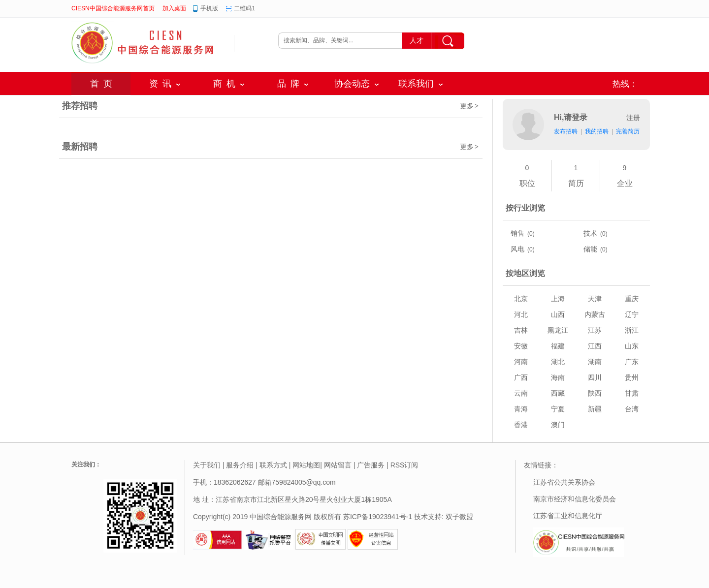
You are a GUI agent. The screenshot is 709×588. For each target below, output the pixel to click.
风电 (517, 249)
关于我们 (207, 465)
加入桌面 (174, 8)
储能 (590, 249)
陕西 (595, 393)
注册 (633, 118)
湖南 (595, 362)
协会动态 (352, 84)
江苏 (595, 330)
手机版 (209, 8)
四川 (595, 377)
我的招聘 (597, 131)
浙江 (632, 330)
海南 (558, 377)
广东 (632, 362)
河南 (521, 362)
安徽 (521, 346)
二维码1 (244, 8)
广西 (521, 377)
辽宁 (632, 314)
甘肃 (632, 393)
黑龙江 (558, 330)
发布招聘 (566, 131)
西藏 (558, 393)
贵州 (632, 377)
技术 (590, 233)
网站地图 (306, 465)
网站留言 (338, 465)
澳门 (558, 425)
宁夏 (558, 409)
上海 (558, 299)
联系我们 (416, 84)
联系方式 (273, 465)
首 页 (101, 84)
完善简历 (628, 131)
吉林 (521, 330)
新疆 (595, 409)
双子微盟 (459, 517)
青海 (521, 409)
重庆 (632, 299)
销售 (517, 233)
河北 (521, 314)
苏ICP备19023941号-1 (378, 517)
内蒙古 (595, 314)
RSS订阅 (404, 465)
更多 (470, 106)
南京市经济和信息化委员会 (575, 499)
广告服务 (371, 465)
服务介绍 (240, 465)
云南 (521, 393)
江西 (595, 346)
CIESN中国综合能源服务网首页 (113, 8)
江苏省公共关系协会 (564, 482)
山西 (558, 314)
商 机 (224, 84)
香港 (521, 425)
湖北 (558, 362)
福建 (558, 346)
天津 (595, 299)
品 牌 (288, 84)
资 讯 (160, 84)
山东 (632, 346)
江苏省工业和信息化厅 (568, 516)
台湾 (632, 409)
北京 (521, 299)
